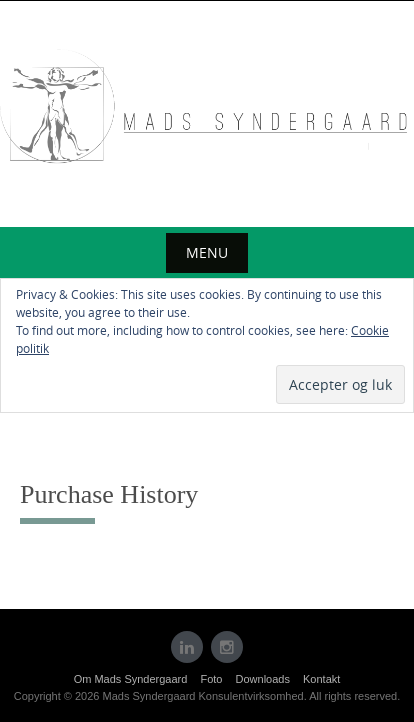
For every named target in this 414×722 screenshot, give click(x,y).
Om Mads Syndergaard (131, 679)
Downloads (263, 679)
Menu (207, 252)
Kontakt (321, 679)
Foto (211, 679)
